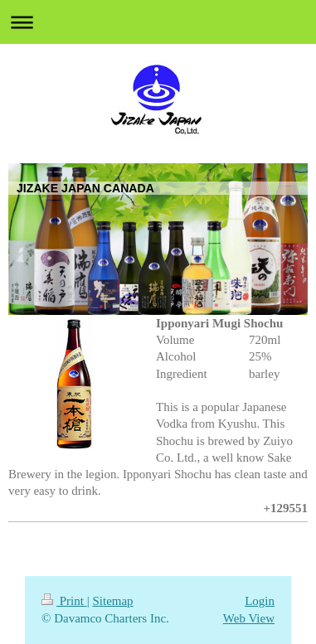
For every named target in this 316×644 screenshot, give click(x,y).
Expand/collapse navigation (158, 22)
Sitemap (112, 601)
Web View (249, 618)
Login (260, 601)
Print (64, 601)
